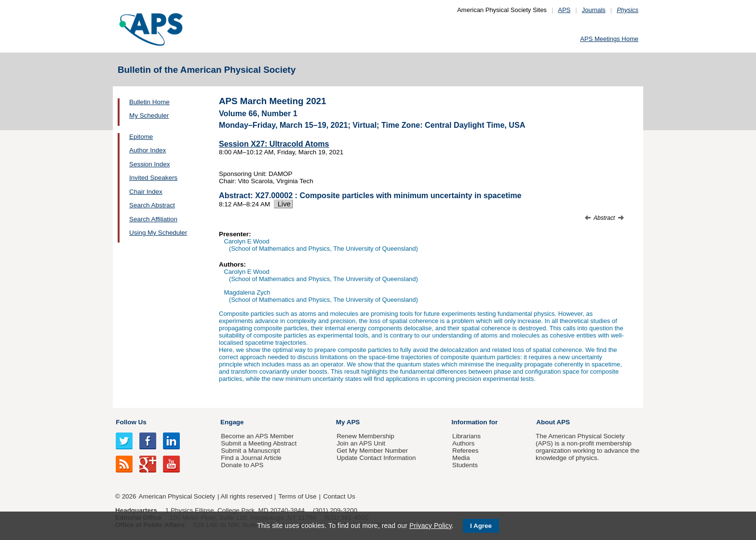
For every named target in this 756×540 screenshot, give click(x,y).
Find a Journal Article (251, 458)
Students (465, 465)
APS (564, 10)
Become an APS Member (257, 436)
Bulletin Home (149, 102)
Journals (594, 10)
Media (461, 458)
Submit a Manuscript (250, 451)
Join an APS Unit (361, 443)
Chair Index (146, 192)
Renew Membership (365, 436)
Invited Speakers (153, 178)
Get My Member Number (372, 451)
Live (283, 204)
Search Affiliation (153, 219)
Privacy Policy (431, 526)
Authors (463, 443)
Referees (466, 451)
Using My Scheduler (158, 233)
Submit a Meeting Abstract (259, 443)
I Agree (481, 526)
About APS (553, 422)
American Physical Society (177, 496)
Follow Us (131, 422)
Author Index (148, 150)
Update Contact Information (376, 458)
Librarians (466, 436)
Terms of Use (297, 496)
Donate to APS (242, 465)
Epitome (141, 137)
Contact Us (339, 496)
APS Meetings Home (609, 39)
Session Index (149, 164)
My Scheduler (149, 115)
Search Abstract (152, 205)
